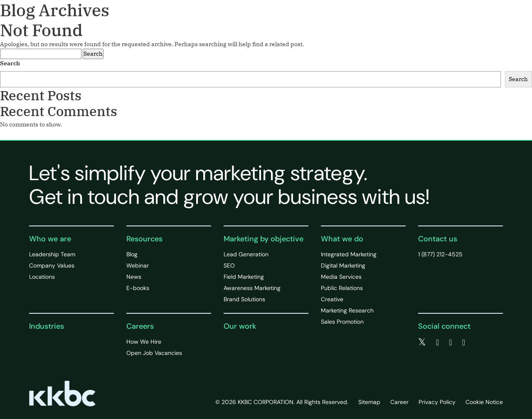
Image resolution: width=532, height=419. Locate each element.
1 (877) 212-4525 (440, 254)
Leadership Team (52, 254)
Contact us (438, 239)
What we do (342, 239)
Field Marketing (244, 277)
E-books (138, 288)
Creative (332, 299)
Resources (144, 239)
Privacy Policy (437, 402)
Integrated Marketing (349, 254)
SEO (229, 265)
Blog (132, 254)
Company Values (52, 265)
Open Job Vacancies (154, 353)
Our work (240, 326)
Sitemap (369, 402)
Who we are (50, 239)
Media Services (341, 277)
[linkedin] (450, 342)
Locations (42, 277)
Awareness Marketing (252, 288)
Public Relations (342, 288)
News (134, 277)
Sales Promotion (342, 322)
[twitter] (422, 342)
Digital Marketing (343, 265)
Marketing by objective (264, 239)
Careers (140, 326)
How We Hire (144, 342)
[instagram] (464, 342)
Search (10, 63)
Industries (47, 326)
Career (399, 402)
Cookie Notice (484, 402)
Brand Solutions (244, 299)
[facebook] (437, 342)
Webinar (138, 265)
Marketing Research (347, 310)
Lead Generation (246, 254)
